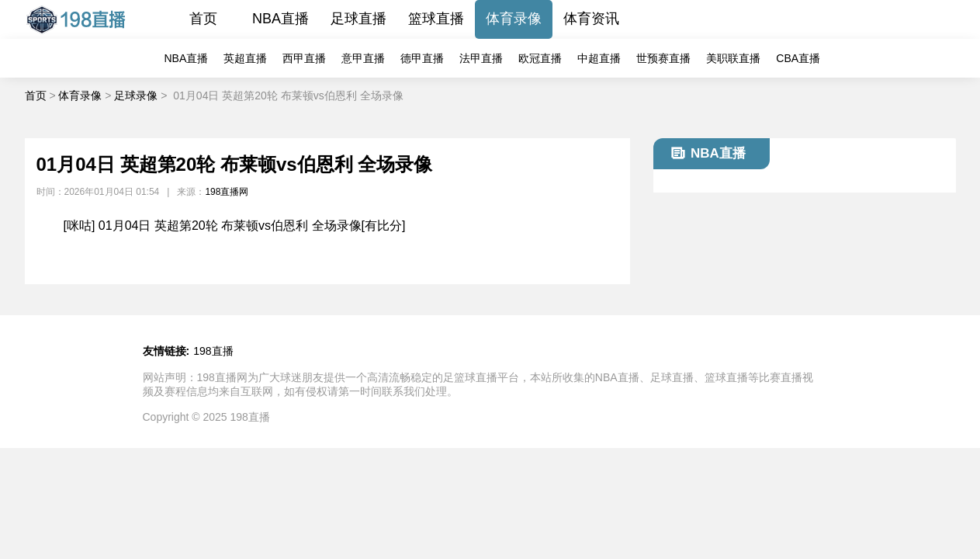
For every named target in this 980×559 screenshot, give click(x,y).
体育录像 (514, 19)
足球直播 (358, 19)
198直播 (213, 351)
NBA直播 (280, 19)
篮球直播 (436, 19)
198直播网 (227, 192)
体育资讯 (591, 19)
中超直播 (599, 58)
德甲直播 (422, 58)
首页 (203, 19)
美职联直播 (733, 58)
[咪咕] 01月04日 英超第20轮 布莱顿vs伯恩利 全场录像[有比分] (235, 226)
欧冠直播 (540, 58)
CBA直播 (798, 58)
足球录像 (136, 95)
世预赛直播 (663, 58)
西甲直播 (304, 58)
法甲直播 (481, 58)
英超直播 (245, 58)
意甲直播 (363, 58)
